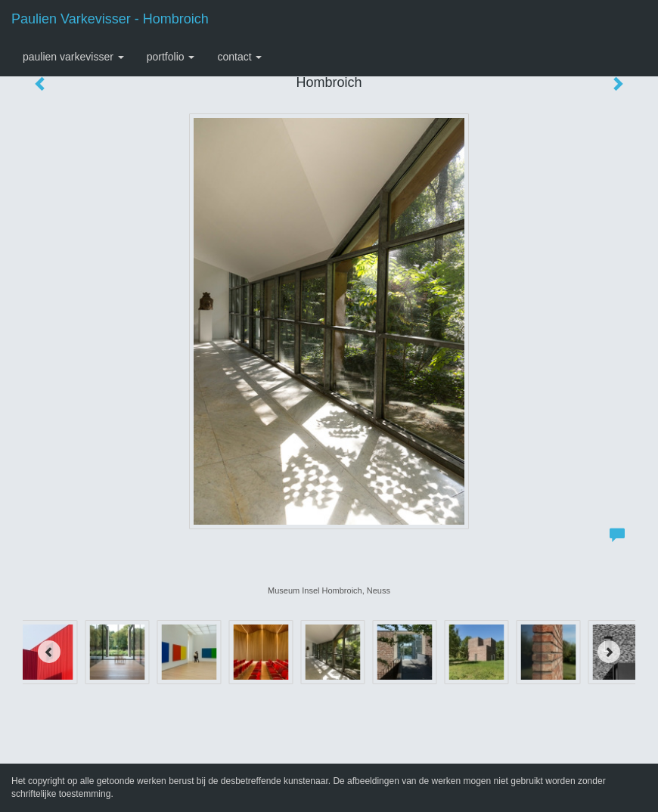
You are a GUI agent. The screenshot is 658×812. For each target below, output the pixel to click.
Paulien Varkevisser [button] (73, 57)
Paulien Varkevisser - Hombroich (110, 19)
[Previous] (49, 652)
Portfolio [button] (171, 57)
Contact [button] (239, 57)
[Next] (609, 652)
